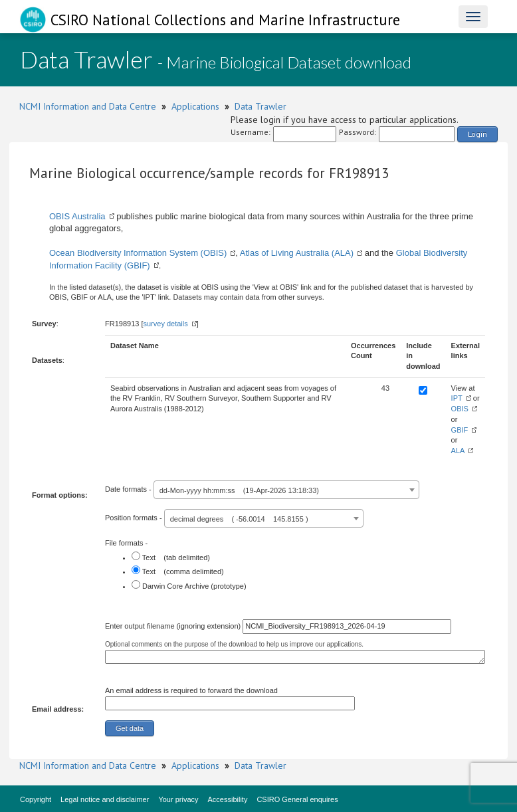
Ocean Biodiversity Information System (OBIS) (138, 253)
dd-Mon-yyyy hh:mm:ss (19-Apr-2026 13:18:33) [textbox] (239, 490)
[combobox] (286, 490)
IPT (457, 398)
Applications (195, 106)
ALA (458, 451)
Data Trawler (260, 106)
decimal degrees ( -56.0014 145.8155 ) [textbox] (239, 519)
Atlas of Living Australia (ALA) (297, 253)
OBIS (460, 409)
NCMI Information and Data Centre (88, 106)
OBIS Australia (77, 216)
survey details (165, 324)
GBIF (460, 430)
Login (477, 134)
